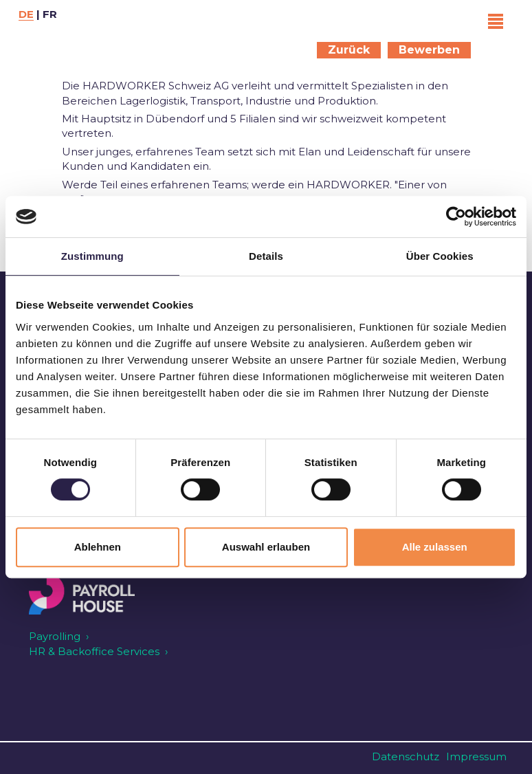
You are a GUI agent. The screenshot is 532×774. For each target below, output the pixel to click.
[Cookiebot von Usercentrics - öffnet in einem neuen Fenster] (456, 217)
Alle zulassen (435, 547)
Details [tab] (266, 256)
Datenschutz (406, 756)
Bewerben (429, 50)
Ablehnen (98, 547)
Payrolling (55, 636)
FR (50, 14)
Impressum (476, 756)
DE (26, 14)
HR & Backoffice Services (94, 651)
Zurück (349, 50)
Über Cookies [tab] (440, 256)
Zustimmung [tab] (92, 256)
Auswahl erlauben (266, 547)
